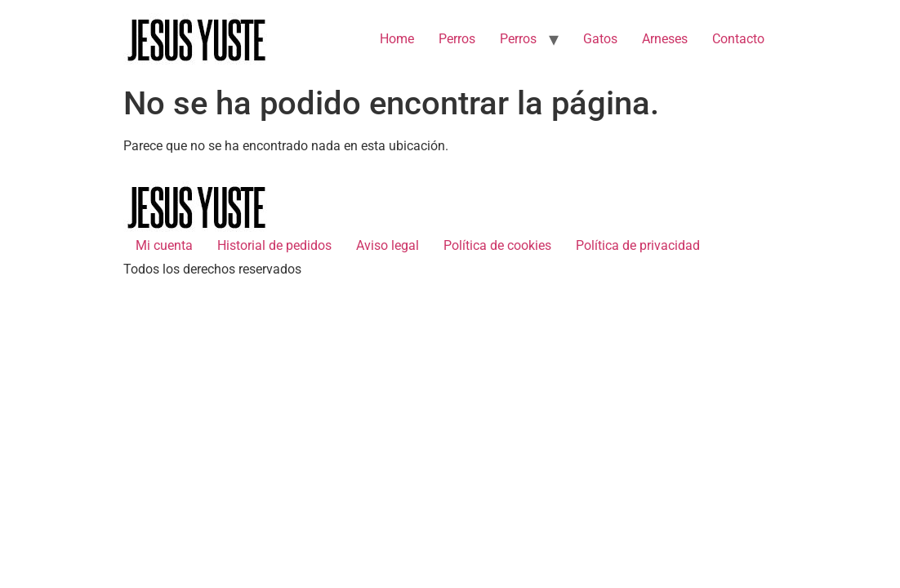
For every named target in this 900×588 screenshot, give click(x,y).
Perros (457, 39)
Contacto (738, 39)
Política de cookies (497, 245)
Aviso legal (388, 245)
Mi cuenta (164, 245)
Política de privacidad (638, 245)
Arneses (665, 39)
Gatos (600, 39)
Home (397, 39)
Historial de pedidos (274, 245)
